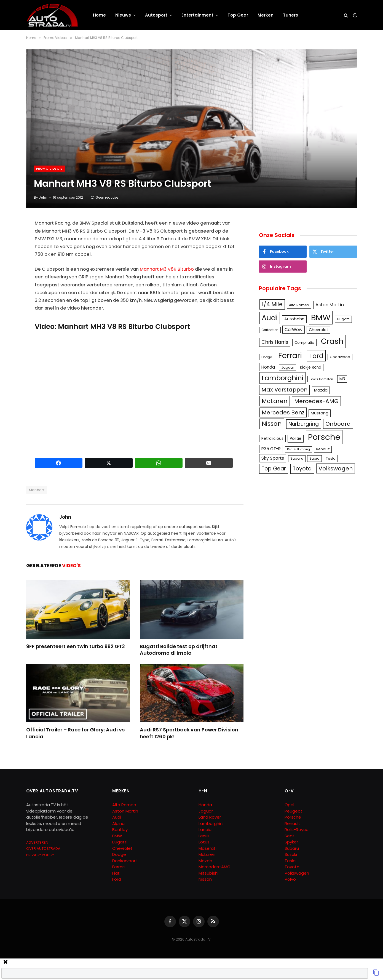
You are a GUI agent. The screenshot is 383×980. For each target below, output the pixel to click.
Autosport (156, 15)
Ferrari (118, 867)
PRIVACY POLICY (40, 855)
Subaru (292, 848)
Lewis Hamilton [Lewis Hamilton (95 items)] (321, 379)
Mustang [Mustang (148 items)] (320, 413)
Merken (266, 15)
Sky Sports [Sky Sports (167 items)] (273, 458)
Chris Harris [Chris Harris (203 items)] (275, 342)
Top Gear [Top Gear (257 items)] (274, 469)
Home (99, 15)
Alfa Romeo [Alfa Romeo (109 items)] (299, 305)
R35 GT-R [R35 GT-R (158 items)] (271, 449)
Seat (290, 836)
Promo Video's (49, 169)
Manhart (37, 490)
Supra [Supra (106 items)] (314, 458)
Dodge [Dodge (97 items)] (267, 357)
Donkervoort (125, 861)
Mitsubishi (208, 873)
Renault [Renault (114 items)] (323, 449)
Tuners (290, 15)
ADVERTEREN (37, 842)
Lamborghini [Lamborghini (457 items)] (282, 378)
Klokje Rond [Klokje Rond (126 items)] (311, 367)
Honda (205, 805)
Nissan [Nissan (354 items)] (272, 424)
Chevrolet (122, 848)
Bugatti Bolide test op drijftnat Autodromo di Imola (179, 650)
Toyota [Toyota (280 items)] (302, 468)
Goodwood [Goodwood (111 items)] (340, 357)
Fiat (116, 873)
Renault (292, 823)
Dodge (119, 854)
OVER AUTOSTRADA (43, 849)
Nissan (205, 879)
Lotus (204, 842)
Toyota (292, 867)
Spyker (291, 842)
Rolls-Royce (297, 829)
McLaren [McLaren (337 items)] (275, 401)
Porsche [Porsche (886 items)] (324, 437)
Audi (117, 817)
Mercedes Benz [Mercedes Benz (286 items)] (283, 412)
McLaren (207, 854)
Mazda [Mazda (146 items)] (321, 390)
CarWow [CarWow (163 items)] (294, 330)
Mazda (205, 861)
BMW (117, 836)
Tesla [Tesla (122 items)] (331, 458)
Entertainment (197, 15)
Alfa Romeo (125, 805)
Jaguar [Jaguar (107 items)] (288, 367)
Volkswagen (297, 873)
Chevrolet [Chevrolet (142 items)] (318, 330)
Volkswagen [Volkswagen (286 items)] (336, 468)
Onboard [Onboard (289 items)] (338, 424)
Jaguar (206, 811)
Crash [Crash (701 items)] (332, 341)
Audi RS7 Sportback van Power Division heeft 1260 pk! (189, 733)
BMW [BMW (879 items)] (321, 317)
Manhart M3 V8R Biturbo (167, 269)
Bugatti (120, 842)
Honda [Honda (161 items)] (268, 367)
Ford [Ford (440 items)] (316, 356)
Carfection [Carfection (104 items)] (270, 330)
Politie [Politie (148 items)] (296, 438)
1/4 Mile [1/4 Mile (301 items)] (272, 304)
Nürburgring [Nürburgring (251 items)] (304, 424)
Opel (289, 805)
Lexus (204, 836)
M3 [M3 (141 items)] (342, 379)
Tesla (290, 861)
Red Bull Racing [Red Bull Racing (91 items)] (298, 449)
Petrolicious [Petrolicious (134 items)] (272, 438)
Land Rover (210, 817)
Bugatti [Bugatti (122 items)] (343, 319)
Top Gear (238, 15)
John (43, 197)
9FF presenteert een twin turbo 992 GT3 (76, 646)
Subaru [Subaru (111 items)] (297, 458)
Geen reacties (105, 197)
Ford (117, 879)
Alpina (118, 823)
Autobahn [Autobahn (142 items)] (294, 319)
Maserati (207, 848)
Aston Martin (125, 811)
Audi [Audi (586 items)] (270, 318)
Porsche (293, 817)
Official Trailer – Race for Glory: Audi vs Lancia (75, 733)
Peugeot (294, 811)
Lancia (205, 829)
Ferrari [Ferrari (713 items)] (290, 355)
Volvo (290, 879)
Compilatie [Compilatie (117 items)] (304, 343)
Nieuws (123, 15)
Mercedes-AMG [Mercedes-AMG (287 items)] (316, 401)
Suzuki (291, 854)
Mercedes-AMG (215, 867)
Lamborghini (211, 823)
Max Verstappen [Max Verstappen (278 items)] (284, 390)
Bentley (120, 829)
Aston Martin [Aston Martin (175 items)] (330, 305)
